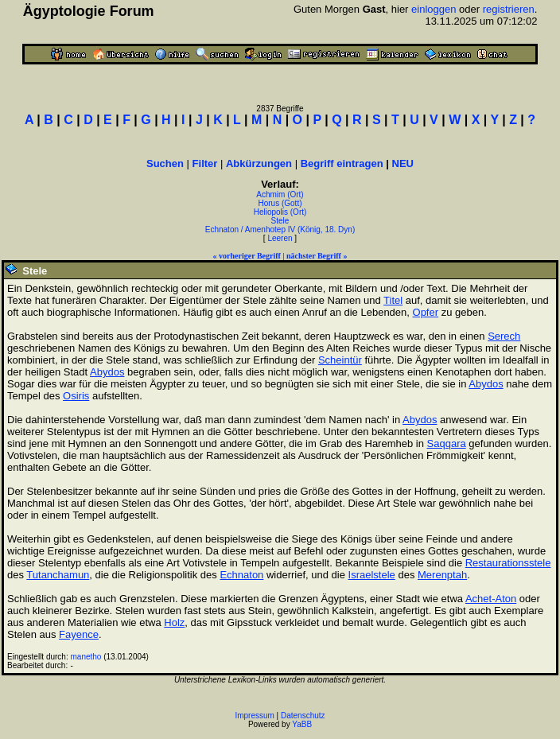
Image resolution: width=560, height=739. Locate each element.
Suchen (165, 163)
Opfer (426, 312)
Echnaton (241, 575)
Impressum (254, 716)
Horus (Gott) (280, 203)
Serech (504, 336)
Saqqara (447, 443)
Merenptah (442, 575)
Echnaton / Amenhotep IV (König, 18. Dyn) (280, 229)
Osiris (76, 396)
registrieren (509, 9)
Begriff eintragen (342, 163)
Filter (205, 163)
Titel (393, 300)
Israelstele (372, 575)
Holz (174, 622)
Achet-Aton (491, 599)
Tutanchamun (58, 575)
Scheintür (340, 360)
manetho (86, 657)
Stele (280, 221)
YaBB (302, 724)
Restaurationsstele (508, 563)
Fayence (79, 634)
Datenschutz (303, 716)
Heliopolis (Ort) (280, 212)
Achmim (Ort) (280, 194)
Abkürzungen (259, 163)
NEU (403, 163)
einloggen (434, 9)
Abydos (107, 372)
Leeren (280, 238)
